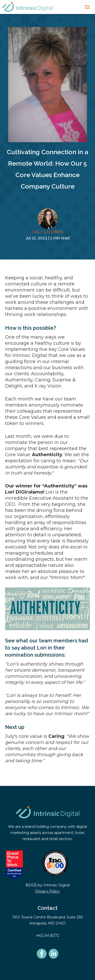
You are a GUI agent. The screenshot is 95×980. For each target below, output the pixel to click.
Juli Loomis (48, 232)
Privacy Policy (48, 891)
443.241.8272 (48, 935)
